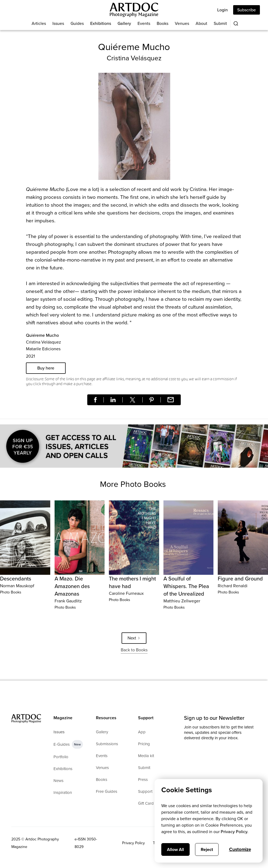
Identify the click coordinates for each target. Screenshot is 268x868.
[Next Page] (134, 638)
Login (222, 10)
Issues (58, 23)
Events (144, 23)
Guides (77, 23)
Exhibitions (101, 23)
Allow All (175, 849)
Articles (39, 23)
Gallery (124, 23)
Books (163, 23)
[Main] (134, 10)
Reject (207, 849)
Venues (182, 23)
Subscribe (247, 10)
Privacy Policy (133, 843)
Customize (240, 849)
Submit (220, 23)
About (201, 23)
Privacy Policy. (234, 832)
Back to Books (134, 650)
